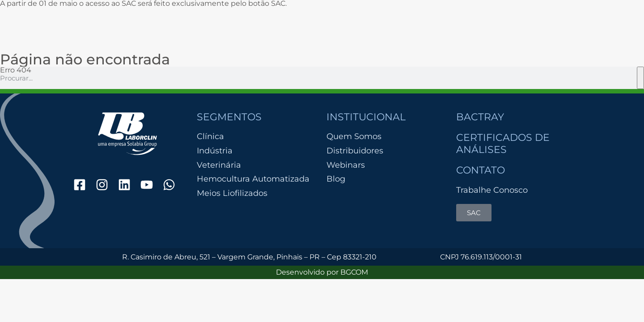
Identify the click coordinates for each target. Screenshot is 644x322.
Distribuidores (355, 151)
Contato (481, 170)
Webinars (346, 165)
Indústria (215, 151)
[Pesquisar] (640, 78)
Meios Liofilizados (232, 193)
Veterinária (219, 165)
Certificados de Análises (503, 143)
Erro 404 (16, 70)
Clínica (210, 137)
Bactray (480, 117)
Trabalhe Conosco (492, 190)
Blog (336, 179)
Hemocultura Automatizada (253, 179)
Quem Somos (354, 136)
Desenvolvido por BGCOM (322, 272)
